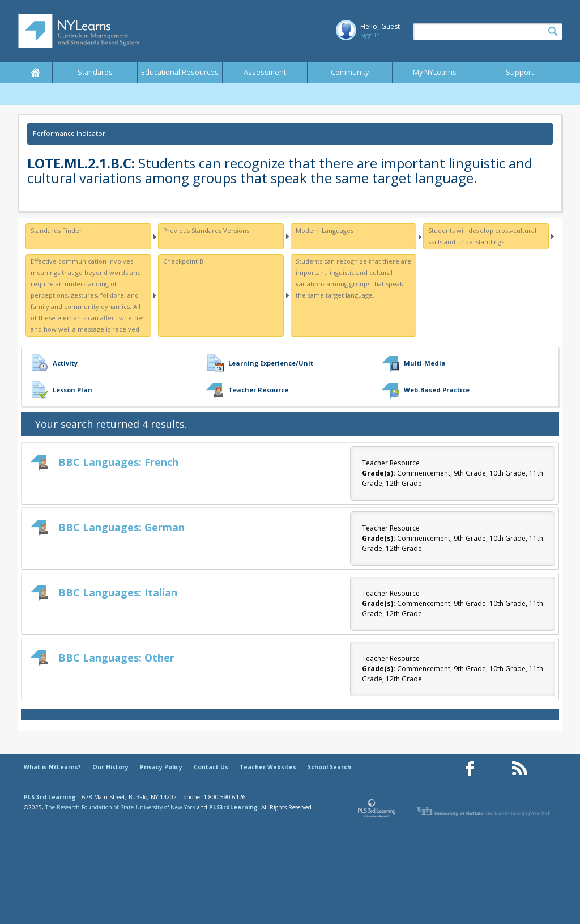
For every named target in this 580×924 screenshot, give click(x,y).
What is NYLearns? (52, 767)
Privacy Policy (161, 767)
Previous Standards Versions (206, 230)
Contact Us (211, 767)
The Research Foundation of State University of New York (120, 807)
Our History (110, 767)
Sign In (370, 35)
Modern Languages (325, 230)
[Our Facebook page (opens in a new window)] (470, 769)
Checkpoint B (183, 261)
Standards (95, 72)
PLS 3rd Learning (50, 797)
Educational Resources (180, 72)
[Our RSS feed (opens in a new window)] (519, 769)
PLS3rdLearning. (234, 807)
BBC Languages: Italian (118, 592)
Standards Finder (56, 230)
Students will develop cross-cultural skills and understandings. (482, 236)
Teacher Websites (268, 767)
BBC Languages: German (121, 527)
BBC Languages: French (118, 462)
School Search (329, 767)
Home (35, 73)
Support (520, 72)
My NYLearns (435, 72)
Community (350, 72)
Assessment (265, 72)
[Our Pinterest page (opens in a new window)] (494, 769)
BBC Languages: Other (116, 658)
